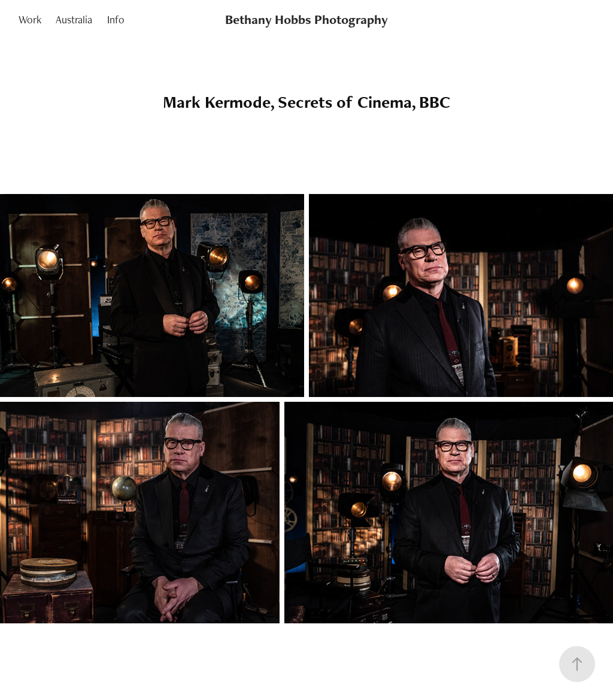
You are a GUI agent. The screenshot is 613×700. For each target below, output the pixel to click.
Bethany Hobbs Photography (306, 19)
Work (30, 19)
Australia (74, 19)
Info (116, 19)
